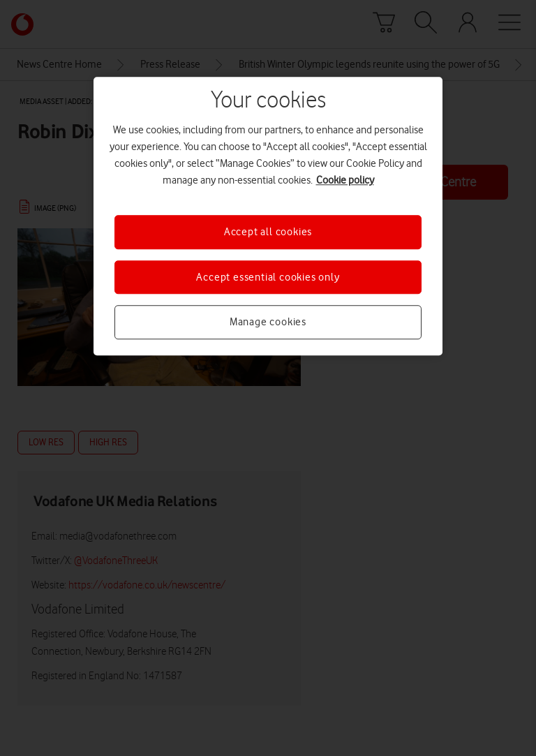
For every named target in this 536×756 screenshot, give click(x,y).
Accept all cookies (268, 232)
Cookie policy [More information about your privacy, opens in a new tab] (345, 181)
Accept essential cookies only (268, 277)
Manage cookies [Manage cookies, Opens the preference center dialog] (268, 322)
